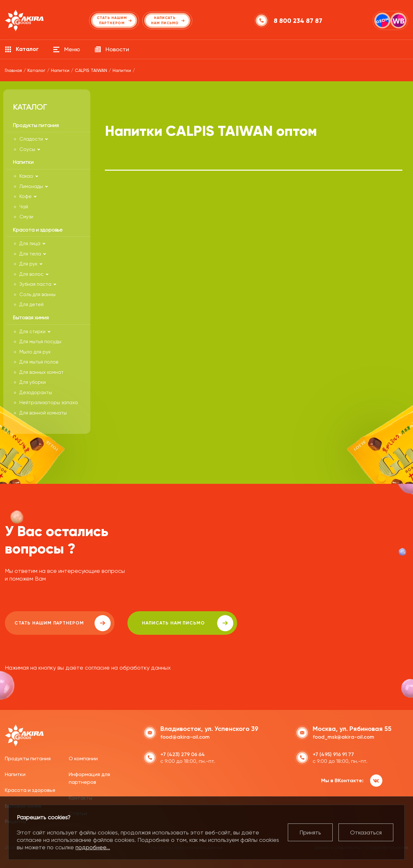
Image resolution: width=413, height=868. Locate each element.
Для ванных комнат (41, 372)
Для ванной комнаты (43, 413)
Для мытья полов (39, 362)
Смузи (26, 217)
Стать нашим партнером (63, 623)
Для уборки (33, 382)
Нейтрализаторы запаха (49, 403)
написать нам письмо (188, 623)
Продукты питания (28, 758)
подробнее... (93, 847)
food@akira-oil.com (185, 737)
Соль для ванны (37, 294)
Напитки (15, 774)
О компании (83, 758)
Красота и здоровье (30, 790)
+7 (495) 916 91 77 (333, 754)
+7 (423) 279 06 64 (183, 754)
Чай (24, 207)
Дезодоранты (36, 393)
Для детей (31, 304)
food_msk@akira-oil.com (343, 737)
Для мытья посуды (40, 342)
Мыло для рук (35, 352)
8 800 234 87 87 (298, 21)
